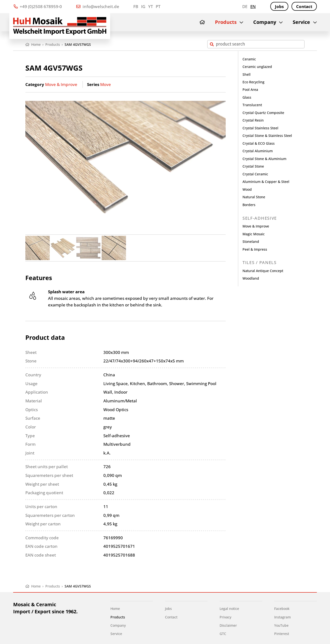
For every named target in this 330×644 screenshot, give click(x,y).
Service (301, 22)
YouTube (281, 625)
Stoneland (251, 241)
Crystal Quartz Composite (263, 113)
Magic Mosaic (254, 234)
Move (106, 84)
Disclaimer (228, 625)
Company (265, 22)
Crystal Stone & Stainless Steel (267, 136)
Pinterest (282, 634)
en (253, 6)
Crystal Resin (253, 120)
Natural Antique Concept (263, 271)
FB (136, 6)
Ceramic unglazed (257, 67)
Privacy (225, 617)
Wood (247, 189)
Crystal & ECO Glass (259, 143)
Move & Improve (61, 84)
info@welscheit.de (98, 6)
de (245, 6)
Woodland (251, 278)
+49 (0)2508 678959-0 (38, 6)
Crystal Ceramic (255, 174)
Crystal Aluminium (258, 151)
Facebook (282, 609)
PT (158, 6)
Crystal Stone (253, 166)
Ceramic (249, 59)
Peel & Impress (255, 249)
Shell (247, 74)
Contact (304, 6)
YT (150, 6)
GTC (223, 634)
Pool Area (250, 90)
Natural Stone (254, 197)
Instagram (282, 617)
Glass (247, 97)
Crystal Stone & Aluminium (264, 159)
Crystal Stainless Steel (260, 128)
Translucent (252, 105)
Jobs (279, 6)
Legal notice (229, 609)
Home (115, 609)
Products (226, 22)
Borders (249, 205)
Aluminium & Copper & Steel (266, 182)
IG (143, 6)
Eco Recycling (253, 82)
